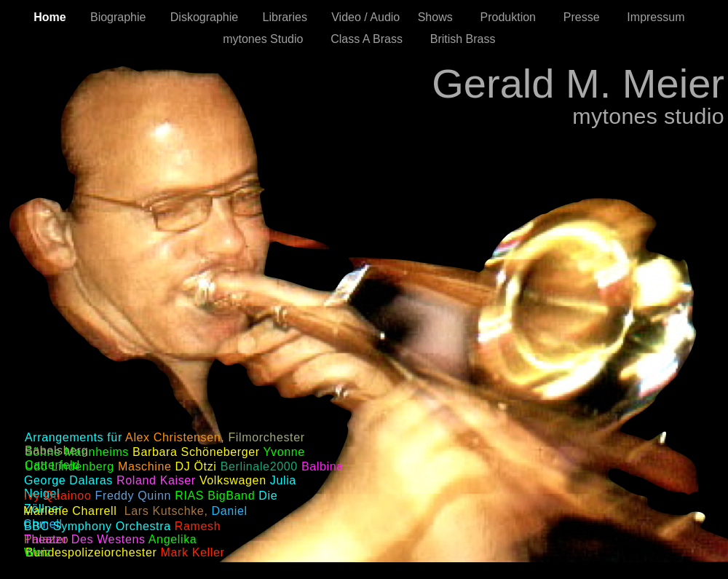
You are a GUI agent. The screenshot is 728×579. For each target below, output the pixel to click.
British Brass (468, 39)
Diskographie (209, 17)
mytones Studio (269, 39)
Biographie (123, 17)
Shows (442, 17)
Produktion (515, 17)
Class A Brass (373, 39)
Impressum (660, 17)
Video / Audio (367, 17)
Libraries (290, 17)
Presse (588, 17)
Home (55, 17)
